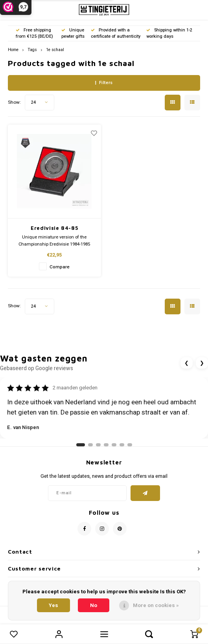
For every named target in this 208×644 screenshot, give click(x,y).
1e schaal (55, 50)
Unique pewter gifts (73, 33)
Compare (60, 267)
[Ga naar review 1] (81, 445)
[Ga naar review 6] (122, 445)
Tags (32, 50)
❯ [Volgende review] (202, 363)
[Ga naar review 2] (90, 445)
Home (13, 50)
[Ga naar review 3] (98, 445)
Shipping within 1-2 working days (169, 33)
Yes (53, 605)
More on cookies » (156, 605)
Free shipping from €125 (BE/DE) (34, 33)
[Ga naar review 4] (106, 445)
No (94, 605)
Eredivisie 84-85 (54, 228)
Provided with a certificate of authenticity (116, 33)
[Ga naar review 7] (130, 445)
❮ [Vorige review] (187, 363)
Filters (104, 83)
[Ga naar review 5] (114, 445)
